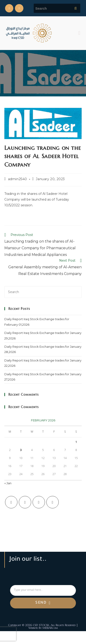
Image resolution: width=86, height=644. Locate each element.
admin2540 (18, 179)
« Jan (8, 483)
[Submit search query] (76, 8)
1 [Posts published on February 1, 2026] (76, 442)
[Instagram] (39, 502)
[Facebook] (25, 502)
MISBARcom (50, 628)
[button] (79, 33)
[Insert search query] (43, 292)
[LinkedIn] (53, 502)
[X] (11, 502)
